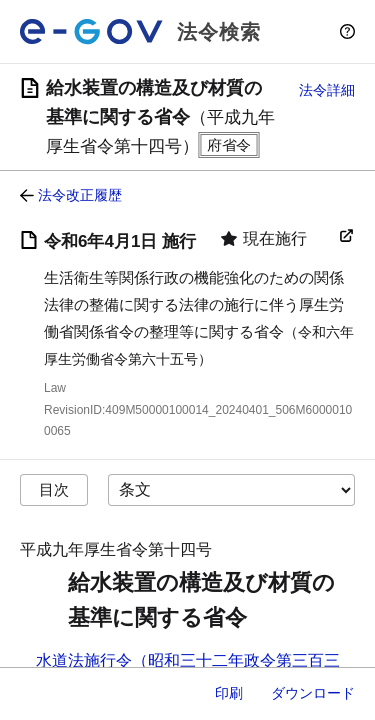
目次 (54, 489)
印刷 (229, 693)
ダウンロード (313, 693)
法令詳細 (327, 90)
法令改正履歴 (80, 195)
